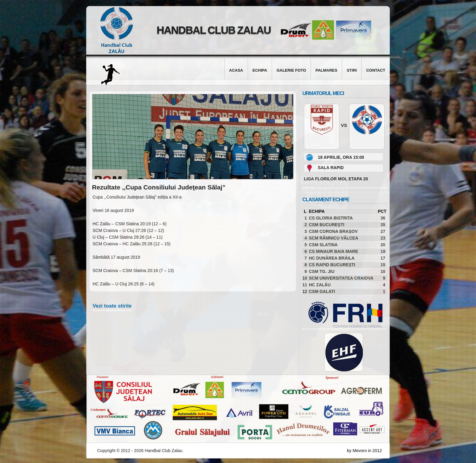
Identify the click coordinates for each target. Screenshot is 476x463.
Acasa (236, 70)
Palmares (326, 70)
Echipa (260, 70)
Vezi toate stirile (112, 306)
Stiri (352, 70)
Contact (376, 70)
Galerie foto (291, 70)
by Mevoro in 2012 (364, 451)
